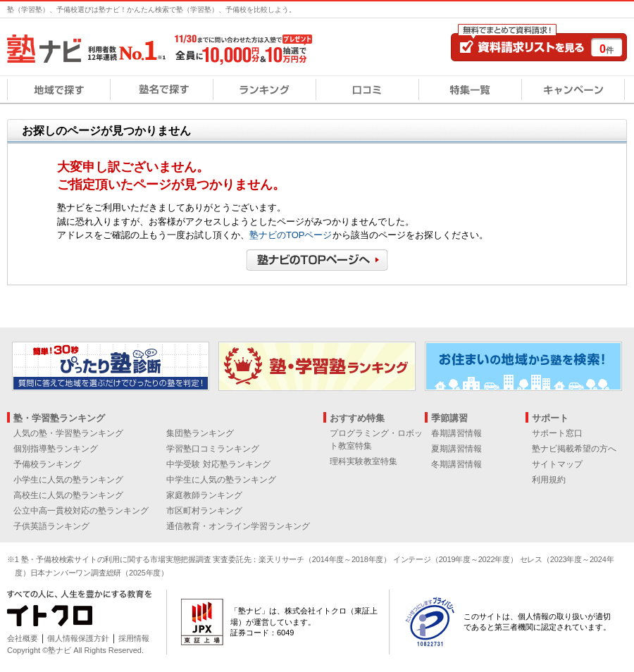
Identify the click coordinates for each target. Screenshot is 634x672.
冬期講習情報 (456, 464)
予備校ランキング (47, 464)
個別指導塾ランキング (56, 449)
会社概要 (23, 638)
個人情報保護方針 (78, 638)
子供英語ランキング (51, 526)
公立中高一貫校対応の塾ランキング (81, 511)
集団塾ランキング (200, 433)
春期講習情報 (456, 433)
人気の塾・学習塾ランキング (68, 433)
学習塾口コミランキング (213, 449)
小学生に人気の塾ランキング (68, 480)
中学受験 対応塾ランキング (218, 464)
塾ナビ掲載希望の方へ (574, 449)
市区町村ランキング (204, 511)
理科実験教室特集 (363, 461)
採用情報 (134, 638)
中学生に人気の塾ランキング (221, 480)
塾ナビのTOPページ (291, 235)
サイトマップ (557, 464)
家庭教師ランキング (204, 495)
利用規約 (549, 480)
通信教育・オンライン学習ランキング (238, 526)
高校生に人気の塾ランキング (68, 495)
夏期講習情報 (456, 449)
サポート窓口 (557, 433)
